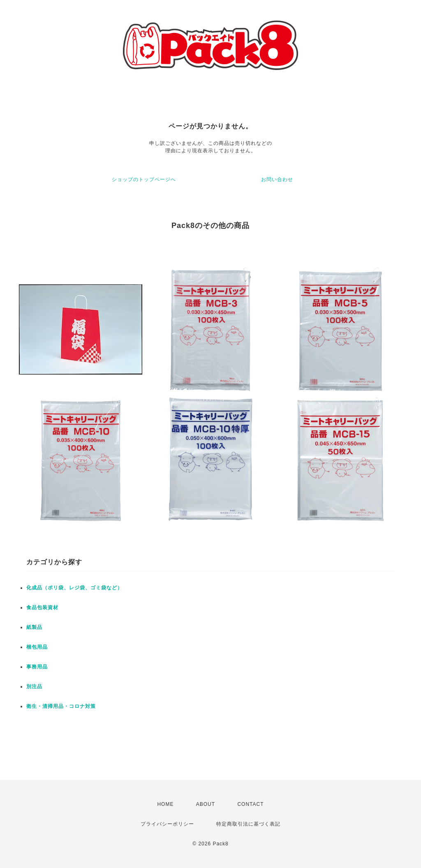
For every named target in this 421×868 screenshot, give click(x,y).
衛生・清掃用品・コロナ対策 (61, 706)
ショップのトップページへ (144, 179)
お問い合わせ (277, 179)
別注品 (34, 686)
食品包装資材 (42, 607)
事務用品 (37, 667)
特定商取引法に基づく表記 (248, 824)
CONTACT (250, 804)
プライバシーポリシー (167, 824)
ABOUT (206, 804)
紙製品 (34, 627)
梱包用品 (37, 647)
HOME (165, 804)
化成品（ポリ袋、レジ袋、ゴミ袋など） (74, 588)
